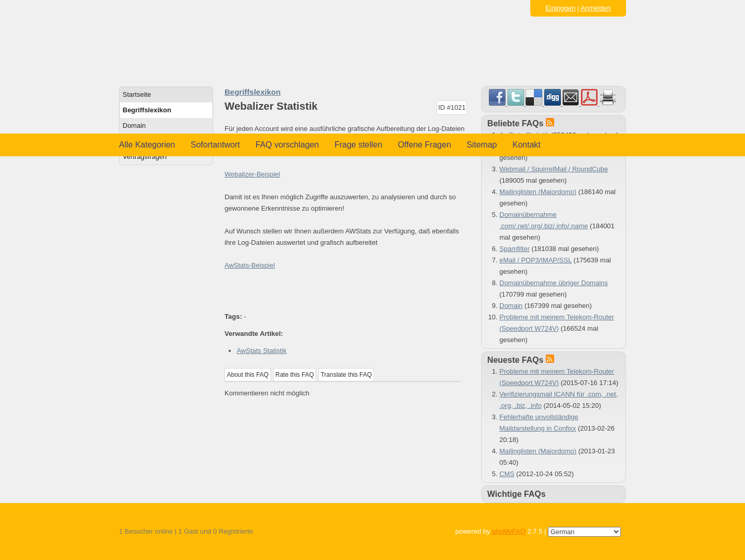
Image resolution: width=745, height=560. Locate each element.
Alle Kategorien (147, 145)
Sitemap (482, 145)
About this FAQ (248, 375)
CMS (507, 474)
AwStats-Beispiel (250, 265)
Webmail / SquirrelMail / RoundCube (554, 169)
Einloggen (560, 8)
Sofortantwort (215, 145)
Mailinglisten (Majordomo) (538, 192)
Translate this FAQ (346, 375)
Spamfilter (515, 249)
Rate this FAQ (295, 375)
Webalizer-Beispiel (252, 174)
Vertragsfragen (145, 157)
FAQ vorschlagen (287, 145)
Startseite (137, 94)
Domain (134, 126)
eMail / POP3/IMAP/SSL (535, 260)
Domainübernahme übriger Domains (554, 283)
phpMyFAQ (509, 531)
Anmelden (596, 8)
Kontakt (527, 145)
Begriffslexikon (147, 110)
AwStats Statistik (262, 351)
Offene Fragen (424, 145)
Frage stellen (358, 145)
